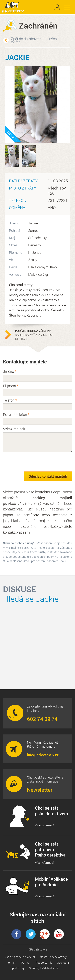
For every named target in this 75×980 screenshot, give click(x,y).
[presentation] (33, 462)
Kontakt (11, 963)
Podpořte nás (44, 963)
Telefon (10, 400)
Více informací (44, 825)
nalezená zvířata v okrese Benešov (40, 335)
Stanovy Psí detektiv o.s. (44, 968)
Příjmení (11, 386)
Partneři (26, 963)
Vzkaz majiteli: (14, 429)
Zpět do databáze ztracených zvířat (34, 40)
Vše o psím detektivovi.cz (20, 957)
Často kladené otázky (53, 957)
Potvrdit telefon (16, 415)
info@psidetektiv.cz (43, 755)
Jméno (10, 371)
